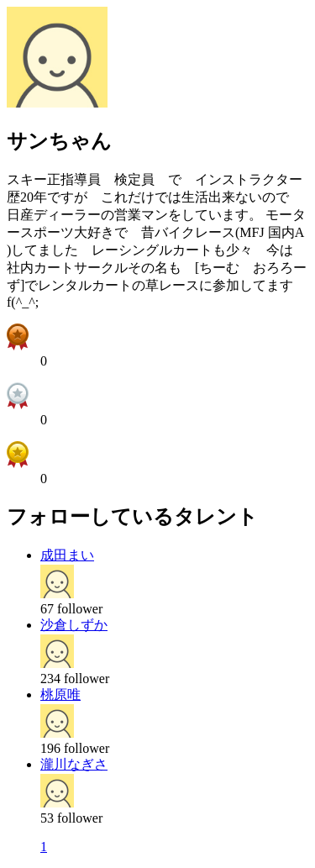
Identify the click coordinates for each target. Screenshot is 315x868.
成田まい (67, 555)
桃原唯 (60, 694)
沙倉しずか (74, 625)
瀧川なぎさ (74, 764)
